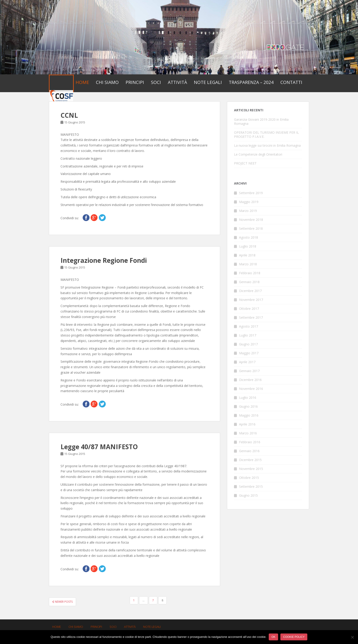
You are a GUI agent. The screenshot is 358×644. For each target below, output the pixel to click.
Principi (135, 82)
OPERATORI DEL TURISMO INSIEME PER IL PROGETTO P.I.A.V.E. (266, 134)
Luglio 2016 (248, 398)
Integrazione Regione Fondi (104, 260)
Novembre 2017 (251, 300)
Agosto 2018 (249, 237)
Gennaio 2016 (249, 451)
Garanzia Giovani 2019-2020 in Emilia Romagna (261, 121)
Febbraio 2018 (250, 273)
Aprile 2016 (247, 424)
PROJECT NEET (245, 163)
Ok (273, 637)
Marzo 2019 (248, 211)
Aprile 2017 (247, 362)
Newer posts (62, 602)
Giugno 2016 (248, 406)
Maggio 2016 (249, 415)
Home (82, 82)
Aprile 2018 (247, 255)
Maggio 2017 (249, 353)
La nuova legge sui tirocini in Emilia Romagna (267, 145)
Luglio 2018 (248, 246)
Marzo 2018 (248, 264)
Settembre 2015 (251, 486)
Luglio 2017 (248, 335)
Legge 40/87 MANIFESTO (99, 447)
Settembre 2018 (251, 228)
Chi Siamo (107, 82)
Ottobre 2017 (249, 309)
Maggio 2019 (249, 202)
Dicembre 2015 (250, 460)
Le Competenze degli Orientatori (258, 154)
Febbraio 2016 (250, 442)
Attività (177, 82)
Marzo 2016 (248, 433)
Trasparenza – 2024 (251, 82)
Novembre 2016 (251, 389)
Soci (156, 82)
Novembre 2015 (251, 469)
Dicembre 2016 (250, 380)
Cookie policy (294, 637)
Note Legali (208, 82)
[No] (352, 637)
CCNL (69, 115)
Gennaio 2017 (249, 371)
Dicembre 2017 (250, 291)
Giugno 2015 (248, 495)
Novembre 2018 (251, 220)
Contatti (291, 82)
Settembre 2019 (251, 193)
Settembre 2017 (251, 317)
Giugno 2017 (248, 344)
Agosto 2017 (249, 326)
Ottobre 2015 (249, 478)
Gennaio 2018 (249, 282)
